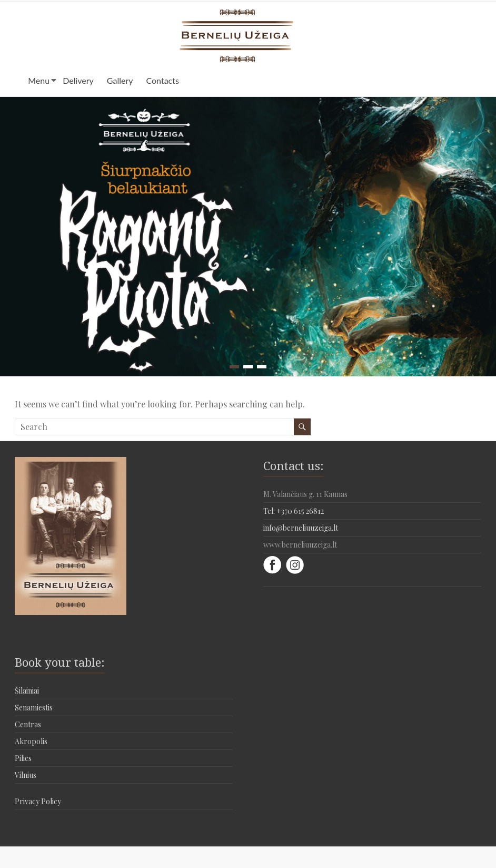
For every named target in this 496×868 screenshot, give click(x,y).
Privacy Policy (38, 801)
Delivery (78, 80)
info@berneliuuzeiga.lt (301, 528)
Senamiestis (34, 708)
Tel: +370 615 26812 (294, 511)
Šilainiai (27, 691)
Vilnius (26, 775)
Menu (39, 80)
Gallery (120, 80)
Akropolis (31, 741)
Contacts (163, 80)
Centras (28, 724)
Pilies (23, 758)
